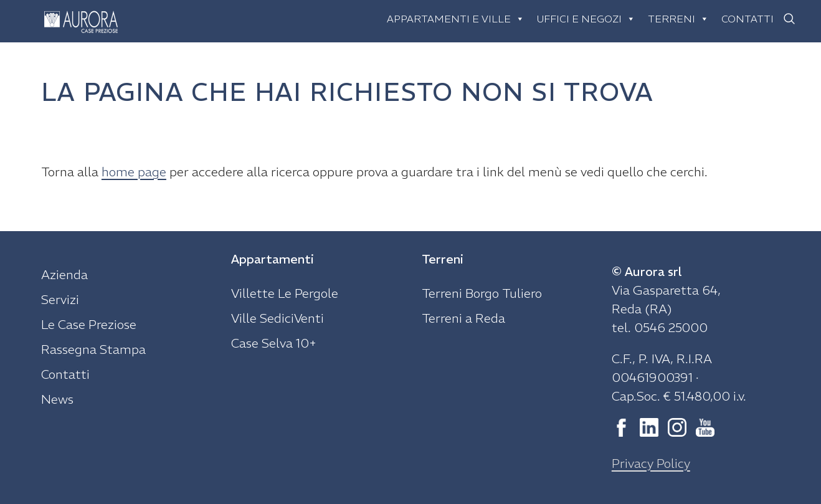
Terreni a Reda (463, 318)
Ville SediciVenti (278, 318)
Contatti (747, 19)
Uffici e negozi (586, 19)
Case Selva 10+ (274, 343)
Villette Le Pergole (285, 293)
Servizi (60, 299)
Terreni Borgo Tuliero (482, 293)
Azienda (64, 274)
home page (134, 172)
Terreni (678, 19)
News (57, 399)
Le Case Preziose (89, 324)
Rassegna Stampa (93, 349)
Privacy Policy (651, 463)
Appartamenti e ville (456, 19)
